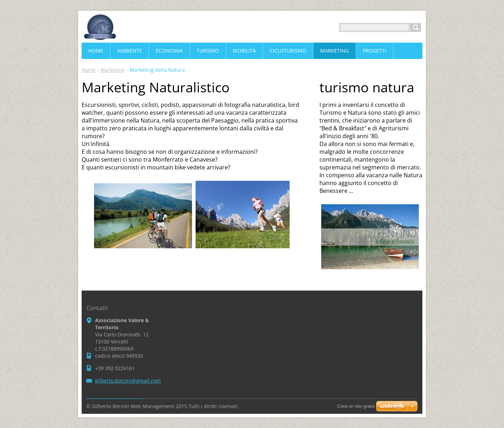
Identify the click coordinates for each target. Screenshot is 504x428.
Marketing (113, 70)
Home (89, 70)
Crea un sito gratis (356, 406)
